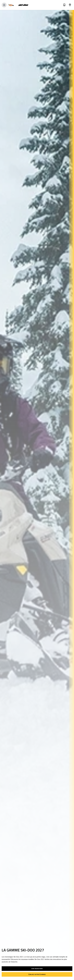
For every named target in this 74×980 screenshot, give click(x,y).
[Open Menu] (4, 5)
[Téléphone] (64, 5)
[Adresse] (70, 5)
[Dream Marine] (12, 5)
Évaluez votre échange (37, 974)
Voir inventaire (37, 969)
